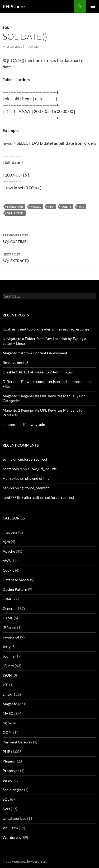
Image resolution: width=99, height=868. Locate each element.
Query (66, 207)
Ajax (6, 542)
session (9, 780)
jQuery (8, 666)
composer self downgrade (24, 424)
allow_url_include (42, 469)
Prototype (11, 771)
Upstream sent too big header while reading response (46, 329)
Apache (9, 551)
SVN (6, 809)
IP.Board (10, 627)
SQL (6, 27)
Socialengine (13, 790)
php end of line (37, 478)
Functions (15, 207)
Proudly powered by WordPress (25, 862)
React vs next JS (15, 362)
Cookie (8, 570)
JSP (6, 685)
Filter (7, 599)
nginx (7, 723)
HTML (8, 618)
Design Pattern (15, 589)
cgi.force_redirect (33, 459)
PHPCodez (14, 6)
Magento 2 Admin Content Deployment (35, 353)
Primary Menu (93, 6)
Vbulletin (10, 828)
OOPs (8, 732)
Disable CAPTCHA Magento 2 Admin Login (38, 372)
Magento (10, 704)
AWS (7, 561)
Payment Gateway (17, 742)
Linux (7, 694)
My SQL (9, 713)
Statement (15, 213)
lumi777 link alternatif (21, 497)
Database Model (16, 580)
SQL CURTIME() (49, 238)
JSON (7, 675)
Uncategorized (15, 818)
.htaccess (10, 532)
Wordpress (12, 837)
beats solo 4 (12, 469)
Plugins (9, 761)
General (9, 608)
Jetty (7, 647)
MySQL (36, 207)
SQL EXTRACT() (49, 257)
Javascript (11, 637)
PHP (51, 207)
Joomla (9, 656)
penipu (8, 488)
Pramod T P (34, 47)
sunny (8, 459)
